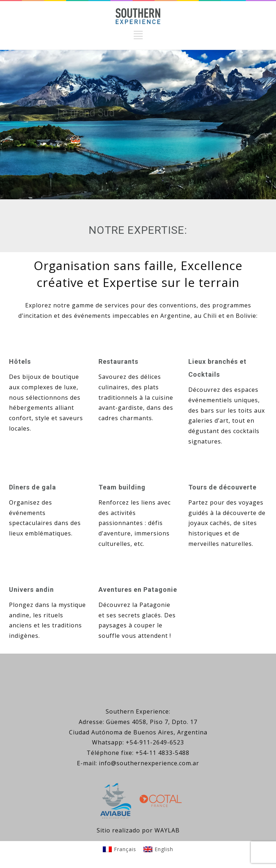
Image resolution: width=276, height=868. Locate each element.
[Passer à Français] (119, 850)
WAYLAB (167, 830)
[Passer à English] (158, 850)
